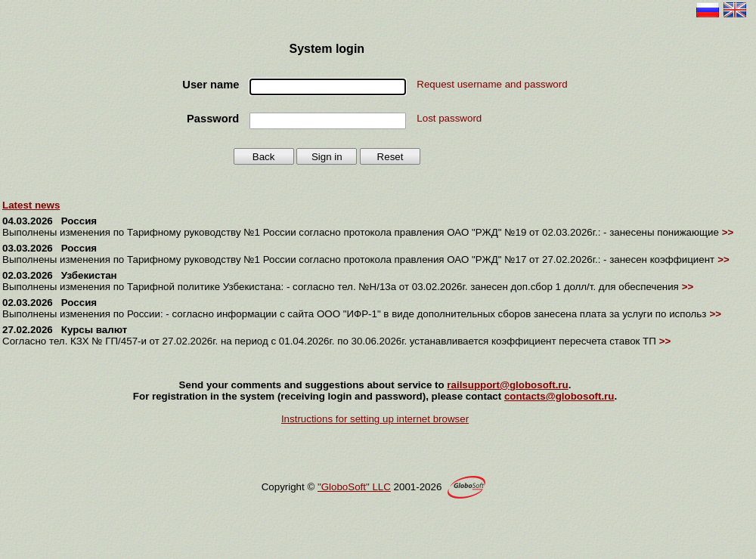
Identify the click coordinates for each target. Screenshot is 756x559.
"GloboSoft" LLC (354, 487)
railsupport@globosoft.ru (507, 385)
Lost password (449, 118)
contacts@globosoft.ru (559, 396)
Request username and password (492, 84)
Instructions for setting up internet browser (375, 419)
